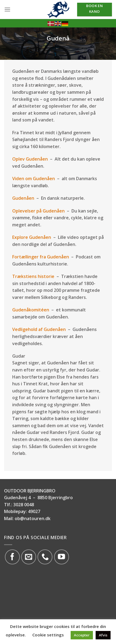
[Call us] (45, 557)
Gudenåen (23, 198)
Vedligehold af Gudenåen (39, 329)
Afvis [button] (103, 635)
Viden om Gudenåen (34, 179)
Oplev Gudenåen (31, 159)
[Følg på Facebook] (12, 557)
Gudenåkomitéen (31, 310)
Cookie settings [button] (48, 635)
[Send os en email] (29, 557)
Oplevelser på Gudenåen (38, 211)
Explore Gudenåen (32, 237)
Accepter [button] (82, 635)
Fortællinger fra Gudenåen (41, 257)
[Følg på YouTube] (62, 557)
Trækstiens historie (33, 276)
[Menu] (7, 9)
